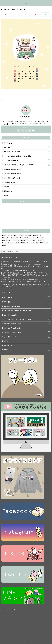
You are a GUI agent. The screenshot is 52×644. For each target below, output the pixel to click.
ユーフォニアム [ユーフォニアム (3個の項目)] (15, 243)
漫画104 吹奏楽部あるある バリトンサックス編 (16, 279)
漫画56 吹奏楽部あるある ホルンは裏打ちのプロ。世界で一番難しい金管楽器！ (26, 285)
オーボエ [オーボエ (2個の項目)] (29, 235)
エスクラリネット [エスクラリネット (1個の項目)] (19, 235)
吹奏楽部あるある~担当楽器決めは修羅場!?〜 (15, 270)
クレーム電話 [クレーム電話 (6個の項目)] (6, 238)
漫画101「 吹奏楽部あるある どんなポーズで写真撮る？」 (19, 272)
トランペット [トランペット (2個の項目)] (6, 240)
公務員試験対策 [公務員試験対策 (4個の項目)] (34, 243)
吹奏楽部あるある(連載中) (27, 152)
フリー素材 (27, 147)
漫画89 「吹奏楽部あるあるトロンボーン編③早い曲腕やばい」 (21, 281)
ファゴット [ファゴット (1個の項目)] (25, 240)
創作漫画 (27, 187)
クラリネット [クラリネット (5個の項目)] (37, 235)
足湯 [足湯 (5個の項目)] (5, 245)
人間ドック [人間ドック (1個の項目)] (25, 243)
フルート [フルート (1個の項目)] (42, 240)
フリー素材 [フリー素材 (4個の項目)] (34, 240)
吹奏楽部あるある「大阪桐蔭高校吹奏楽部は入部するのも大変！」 (22, 261)
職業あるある (27, 191)
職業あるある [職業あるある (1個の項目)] (44, 243)
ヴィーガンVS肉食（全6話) (27, 178)
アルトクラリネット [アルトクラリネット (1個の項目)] (8, 235)
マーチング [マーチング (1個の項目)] (6, 243)
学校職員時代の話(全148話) (27, 169)
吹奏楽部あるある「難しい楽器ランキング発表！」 (17, 265)
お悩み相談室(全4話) (27, 182)
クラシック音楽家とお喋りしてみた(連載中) (27, 156)
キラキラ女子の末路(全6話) (27, 173)
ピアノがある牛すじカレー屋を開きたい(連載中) (27, 165)
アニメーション (27, 143)
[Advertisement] (14, 215)
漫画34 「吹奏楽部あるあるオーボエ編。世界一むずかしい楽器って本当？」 (25, 276)
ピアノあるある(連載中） (27, 160)
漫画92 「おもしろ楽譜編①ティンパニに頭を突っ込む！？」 (20, 274)
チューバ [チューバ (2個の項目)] (41, 238)
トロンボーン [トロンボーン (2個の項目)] (16, 240)
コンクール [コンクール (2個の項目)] (15, 238)
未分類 (27, 195)
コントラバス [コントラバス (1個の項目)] (25, 238)
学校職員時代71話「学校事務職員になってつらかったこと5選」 (21, 267)
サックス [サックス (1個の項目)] (33, 238)
